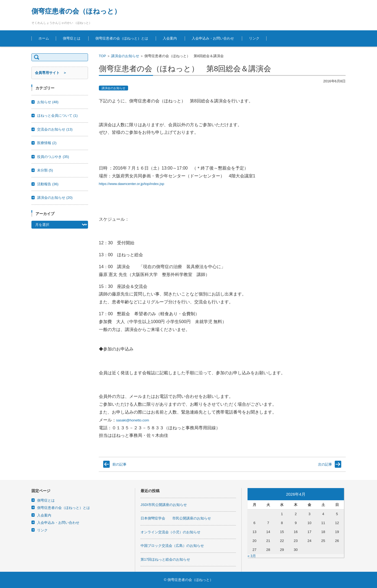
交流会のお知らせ (55, 129)
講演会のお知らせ (125, 56)
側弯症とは (72, 38)
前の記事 (119, 464)
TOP (103, 56)
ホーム (44, 38)
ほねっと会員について (57, 116)
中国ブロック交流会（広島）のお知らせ (172, 546)
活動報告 (48, 184)
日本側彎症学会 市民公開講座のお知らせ (176, 518)
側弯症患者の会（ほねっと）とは (122, 38)
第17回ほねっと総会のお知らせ (165, 559)
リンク (254, 38)
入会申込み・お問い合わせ (213, 38)
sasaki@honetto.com (133, 420)
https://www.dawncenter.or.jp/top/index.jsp (131, 184)
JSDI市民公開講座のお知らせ (164, 505)
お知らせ (48, 102)
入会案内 (170, 38)
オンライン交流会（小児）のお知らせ (170, 532)
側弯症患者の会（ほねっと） (76, 11)
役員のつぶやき (53, 157)
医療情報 (47, 143)
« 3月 (252, 556)
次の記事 (325, 464)
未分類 (45, 170)
